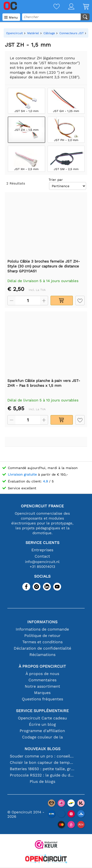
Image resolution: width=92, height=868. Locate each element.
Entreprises (42, 550)
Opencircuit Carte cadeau (42, 718)
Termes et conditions (42, 642)
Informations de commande (42, 629)
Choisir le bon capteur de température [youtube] (42, 762)
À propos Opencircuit (42, 666)
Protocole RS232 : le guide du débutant (42, 775)
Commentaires (42, 680)
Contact (42, 556)
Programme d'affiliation (42, 731)
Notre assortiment (42, 686)
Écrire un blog (42, 724)
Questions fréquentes (42, 699)
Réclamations (42, 655)
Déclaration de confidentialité (42, 648)
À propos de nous (42, 674)
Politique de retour (42, 636)
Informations (42, 622)
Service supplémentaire (42, 711)
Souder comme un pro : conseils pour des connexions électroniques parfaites (42, 756)
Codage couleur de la (42, 737)
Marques (42, 693)
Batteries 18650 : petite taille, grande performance (42, 769)
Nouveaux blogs (42, 749)
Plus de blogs (42, 781)
